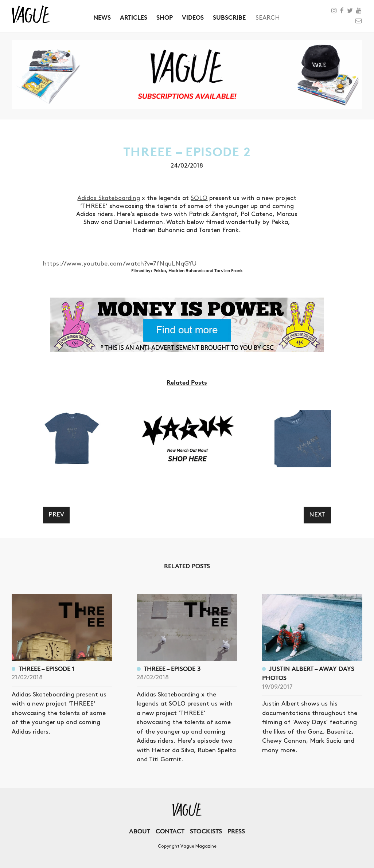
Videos (193, 17)
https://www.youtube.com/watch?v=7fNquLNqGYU (120, 264)
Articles (134, 17)
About (140, 831)
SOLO (199, 198)
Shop (165, 17)
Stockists (206, 831)
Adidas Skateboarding (109, 198)
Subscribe (229, 17)
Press (236, 831)
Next (317, 515)
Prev (56, 515)
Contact (170, 831)
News (102, 17)
